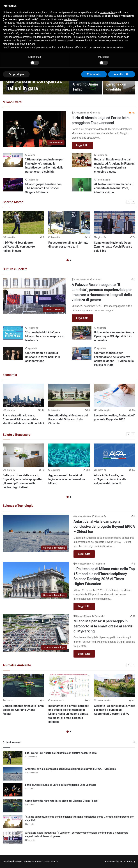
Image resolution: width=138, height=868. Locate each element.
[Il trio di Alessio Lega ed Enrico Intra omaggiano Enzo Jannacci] (35, 129)
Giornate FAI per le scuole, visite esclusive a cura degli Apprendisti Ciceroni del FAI (115, 710)
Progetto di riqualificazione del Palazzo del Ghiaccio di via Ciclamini (68, 419)
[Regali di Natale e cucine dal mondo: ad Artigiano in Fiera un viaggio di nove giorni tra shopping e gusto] (82, 160)
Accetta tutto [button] (122, 74)
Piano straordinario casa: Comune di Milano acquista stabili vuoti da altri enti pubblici (23, 419)
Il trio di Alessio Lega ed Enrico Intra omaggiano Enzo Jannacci (61, 785)
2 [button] (70, 260)
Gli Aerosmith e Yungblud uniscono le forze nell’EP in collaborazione (43, 357)
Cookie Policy (128, 861)
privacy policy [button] (107, 12)
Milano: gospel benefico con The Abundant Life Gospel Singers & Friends (43, 188)
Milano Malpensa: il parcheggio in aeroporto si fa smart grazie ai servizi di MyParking (103, 626)
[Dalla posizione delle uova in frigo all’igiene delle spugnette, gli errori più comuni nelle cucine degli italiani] (23, 455)
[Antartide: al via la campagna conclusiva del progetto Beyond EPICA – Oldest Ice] (36, 533)
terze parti (59, 23)
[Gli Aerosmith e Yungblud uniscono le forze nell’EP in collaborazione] (13, 353)
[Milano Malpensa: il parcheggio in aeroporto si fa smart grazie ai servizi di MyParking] (36, 633)
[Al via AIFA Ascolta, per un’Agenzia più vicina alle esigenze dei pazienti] (115, 455)
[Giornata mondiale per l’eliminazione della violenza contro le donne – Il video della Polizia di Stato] (82, 353)
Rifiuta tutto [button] (94, 74)
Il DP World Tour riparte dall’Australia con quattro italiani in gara (34, 81)
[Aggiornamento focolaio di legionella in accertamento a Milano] (69, 455)
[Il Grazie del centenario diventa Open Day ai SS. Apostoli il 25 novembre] (82, 333)
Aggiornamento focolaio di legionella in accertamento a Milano (67, 479)
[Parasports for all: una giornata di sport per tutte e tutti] (69, 222)
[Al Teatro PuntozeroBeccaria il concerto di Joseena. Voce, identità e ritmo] (82, 185)
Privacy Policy (112, 861)
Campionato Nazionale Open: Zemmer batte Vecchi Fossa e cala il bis (113, 247)
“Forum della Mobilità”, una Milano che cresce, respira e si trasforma (45, 336)
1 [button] (68, 260)
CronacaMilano (82, 113)
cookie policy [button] (71, 19)
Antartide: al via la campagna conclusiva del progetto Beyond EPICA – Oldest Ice (104, 527)
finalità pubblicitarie (99, 30)
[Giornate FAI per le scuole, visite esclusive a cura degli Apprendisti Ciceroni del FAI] (115, 686)
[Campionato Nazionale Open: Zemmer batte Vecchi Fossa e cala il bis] (115, 222)
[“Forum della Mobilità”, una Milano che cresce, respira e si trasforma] (13, 333)
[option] (23, 233)
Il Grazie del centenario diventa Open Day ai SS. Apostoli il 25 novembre (114, 336)
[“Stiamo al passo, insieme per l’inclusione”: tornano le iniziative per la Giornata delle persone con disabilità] (13, 160)
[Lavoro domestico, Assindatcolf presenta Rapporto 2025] (115, 395)
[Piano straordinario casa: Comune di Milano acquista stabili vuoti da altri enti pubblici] (23, 395)
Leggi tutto (82, 145)
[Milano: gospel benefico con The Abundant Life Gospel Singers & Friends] (13, 185)
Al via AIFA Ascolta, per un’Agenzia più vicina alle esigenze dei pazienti (110, 479)
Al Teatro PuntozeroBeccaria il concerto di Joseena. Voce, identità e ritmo (114, 188)
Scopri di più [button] (16, 74)
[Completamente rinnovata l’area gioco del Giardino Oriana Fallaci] (23, 686)
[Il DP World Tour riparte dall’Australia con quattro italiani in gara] (23, 222)
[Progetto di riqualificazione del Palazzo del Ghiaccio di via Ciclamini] (69, 395)
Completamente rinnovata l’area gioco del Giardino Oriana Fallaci (23, 710)
